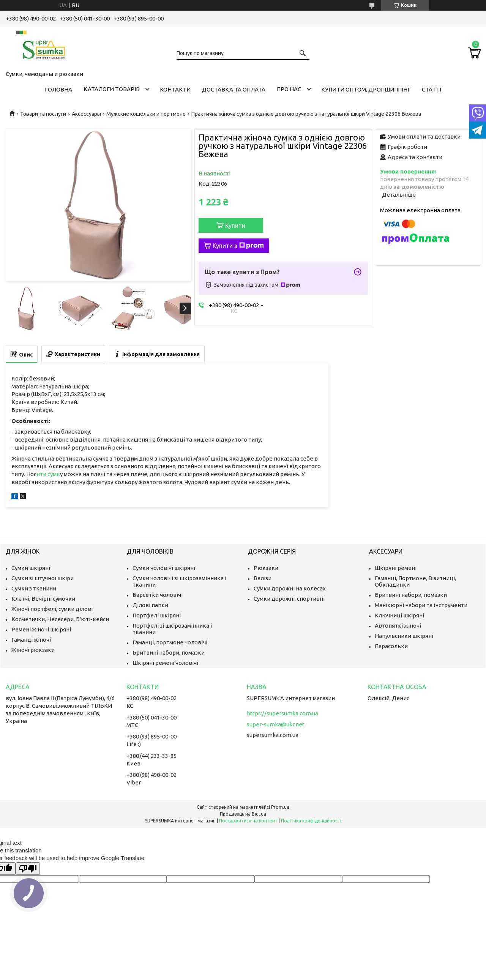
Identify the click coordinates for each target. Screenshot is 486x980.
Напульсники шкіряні (404, 636)
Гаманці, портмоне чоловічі (170, 642)
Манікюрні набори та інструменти (421, 605)
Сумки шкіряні (31, 568)
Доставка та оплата (234, 89)
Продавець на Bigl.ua (243, 814)
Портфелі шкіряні (157, 615)
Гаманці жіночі (31, 640)
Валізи (263, 578)
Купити (235, 226)
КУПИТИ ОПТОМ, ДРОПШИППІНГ (366, 89)
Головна (58, 89)
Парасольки (391, 646)
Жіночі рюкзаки (33, 650)
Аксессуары (86, 114)
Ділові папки (150, 605)
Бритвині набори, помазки (169, 653)
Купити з (238, 246)
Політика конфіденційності (311, 821)
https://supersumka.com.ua (282, 713)
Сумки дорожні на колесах (290, 588)
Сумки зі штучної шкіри (43, 578)
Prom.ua (280, 807)
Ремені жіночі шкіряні (41, 629)
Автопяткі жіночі (398, 626)
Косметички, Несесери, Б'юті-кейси (60, 619)
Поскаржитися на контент (248, 821)
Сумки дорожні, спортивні (289, 599)
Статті (432, 89)
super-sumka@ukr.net (276, 724)
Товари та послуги (43, 114)
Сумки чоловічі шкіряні (164, 568)
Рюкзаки (266, 568)
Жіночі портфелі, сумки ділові (52, 609)
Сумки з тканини (34, 588)
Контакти (175, 89)
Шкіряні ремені (396, 568)
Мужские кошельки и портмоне (146, 114)
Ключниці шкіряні (399, 615)
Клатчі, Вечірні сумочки (43, 599)
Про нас (289, 89)
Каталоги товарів (112, 89)
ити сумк (48, 474)
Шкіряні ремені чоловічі (165, 663)
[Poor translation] (28, 869)
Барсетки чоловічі (158, 595)
